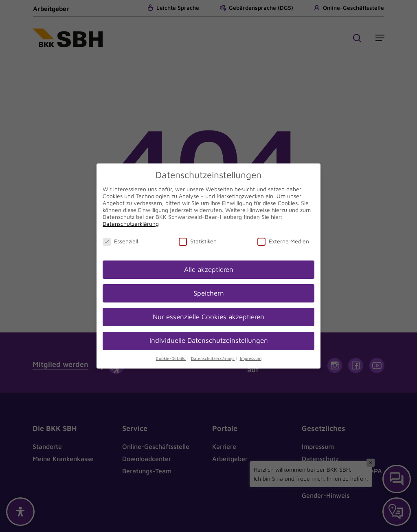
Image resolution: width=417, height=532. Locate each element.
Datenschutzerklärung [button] (213, 358)
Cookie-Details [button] (171, 358)
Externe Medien (283, 241)
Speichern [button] (209, 293)
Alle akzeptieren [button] (209, 269)
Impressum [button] (251, 358)
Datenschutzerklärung (131, 224)
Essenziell (120, 241)
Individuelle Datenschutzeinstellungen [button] (209, 340)
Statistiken (198, 241)
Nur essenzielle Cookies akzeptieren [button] (208, 317)
